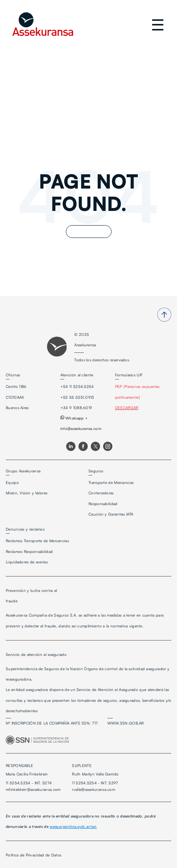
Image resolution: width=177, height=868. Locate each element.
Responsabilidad (103, 504)
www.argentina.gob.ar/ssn (73, 826)
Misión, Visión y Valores (27, 493)
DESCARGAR (127, 408)
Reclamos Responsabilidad (29, 551)
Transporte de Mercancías (111, 482)
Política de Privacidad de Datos (33, 855)
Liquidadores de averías (27, 562)
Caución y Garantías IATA (111, 514)
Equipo (12, 482)
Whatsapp (72, 418)
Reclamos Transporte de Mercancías (37, 541)
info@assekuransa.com (81, 428)
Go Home (89, 232)
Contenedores (101, 493)
